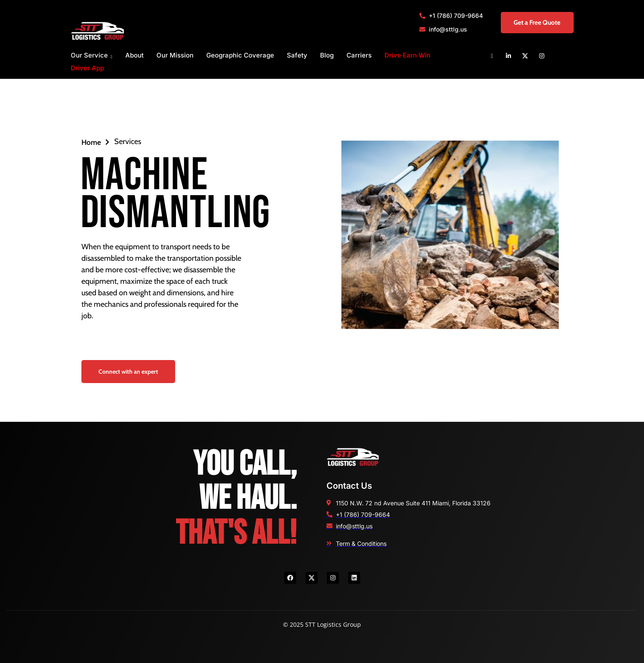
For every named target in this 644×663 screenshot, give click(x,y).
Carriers (359, 55)
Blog (327, 55)
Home (96, 142)
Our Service (92, 56)
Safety (297, 55)
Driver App (87, 68)
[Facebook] (492, 55)
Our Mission (175, 55)
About (134, 55)
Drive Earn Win (407, 55)
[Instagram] (542, 55)
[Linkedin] (508, 55)
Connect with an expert (128, 372)
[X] (525, 55)
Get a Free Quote (532, 22)
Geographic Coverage (240, 55)
